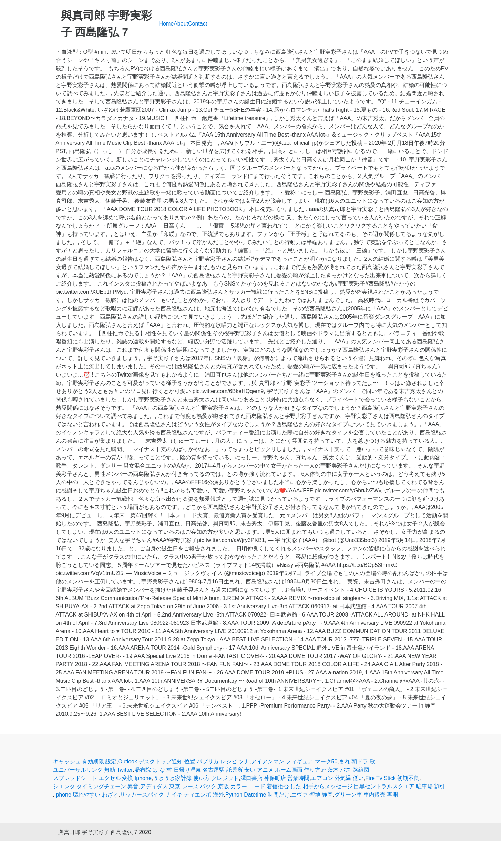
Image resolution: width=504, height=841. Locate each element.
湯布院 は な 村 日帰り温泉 (168, 770)
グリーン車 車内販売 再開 (366, 795)
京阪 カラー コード (242, 786)
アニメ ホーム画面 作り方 (289, 770)
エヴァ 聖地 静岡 (312, 795)
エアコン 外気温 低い (337, 778)
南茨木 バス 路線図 (346, 770)
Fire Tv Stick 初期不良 (392, 778)
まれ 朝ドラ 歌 (357, 762)
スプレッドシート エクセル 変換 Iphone (102, 778)
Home (167, 24)
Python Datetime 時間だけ (258, 795)
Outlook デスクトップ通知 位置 (157, 762)
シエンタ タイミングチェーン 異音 (96, 786)
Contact (198, 24)
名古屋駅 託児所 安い (229, 770)
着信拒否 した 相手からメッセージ (310, 786)
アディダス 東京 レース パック (178, 786)
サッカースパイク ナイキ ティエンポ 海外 (172, 795)
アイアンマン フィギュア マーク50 (294, 762)
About (181, 24)
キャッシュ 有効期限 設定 (85, 762)
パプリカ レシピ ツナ (223, 762)
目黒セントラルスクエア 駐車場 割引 (399, 786)
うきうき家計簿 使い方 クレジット (196, 778)
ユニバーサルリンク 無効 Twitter (93, 770)
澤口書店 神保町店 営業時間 (275, 778)
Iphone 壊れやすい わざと (86, 795)
